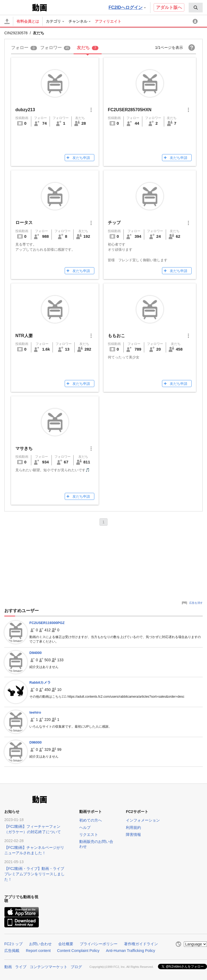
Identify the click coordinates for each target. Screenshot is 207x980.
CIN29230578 (16, 33)
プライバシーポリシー (99, 944)
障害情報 (133, 835)
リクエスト (89, 835)
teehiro (35, 712)
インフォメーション (143, 820)
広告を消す (196, 603)
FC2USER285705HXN (130, 110)
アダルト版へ (169, 7)
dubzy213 (25, 110)
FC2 (18, 7)
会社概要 (66, 944)
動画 (8, 967)
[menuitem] (196, 8)
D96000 (36, 742)
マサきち (24, 448)
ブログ (76, 967)
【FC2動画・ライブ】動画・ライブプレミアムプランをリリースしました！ (34, 874)
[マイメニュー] (196, 21)
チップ (114, 223)
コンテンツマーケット (49, 967)
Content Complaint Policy (78, 951)
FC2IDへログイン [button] (127, 7)
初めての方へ (91, 820)
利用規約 (133, 828)
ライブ (21, 967)
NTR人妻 (24, 336)
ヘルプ (85, 828)
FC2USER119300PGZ (47, 623)
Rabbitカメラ (40, 682)
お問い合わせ (40, 944)
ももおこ (116, 336)
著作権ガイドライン (141, 944)
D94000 (36, 653)
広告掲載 (12, 951)
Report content (38, 951)
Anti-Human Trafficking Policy (131, 951)
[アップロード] (7, 21)
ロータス (24, 223)
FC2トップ (13, 944)
